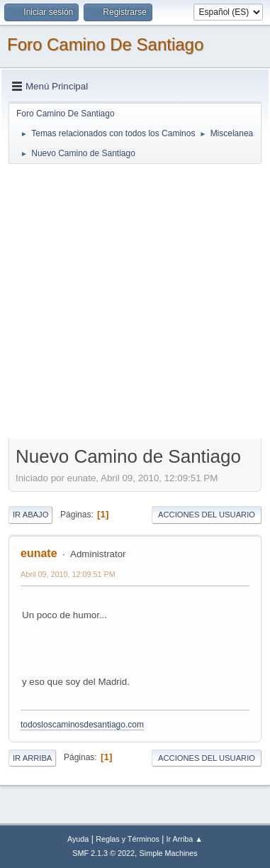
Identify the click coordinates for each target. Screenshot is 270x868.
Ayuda (78, 839)
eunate (39, 553)
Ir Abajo (30, 515)
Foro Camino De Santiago (105, 44)
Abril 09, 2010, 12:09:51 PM (68, 574)
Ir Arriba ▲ (185, 839)
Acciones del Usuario (207, 515)
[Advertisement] (135, 301)
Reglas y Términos (128, 839)
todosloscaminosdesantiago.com (82, 725)
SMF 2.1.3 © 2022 (103, 853)
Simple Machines (169, 853)
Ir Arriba (32, 758)
